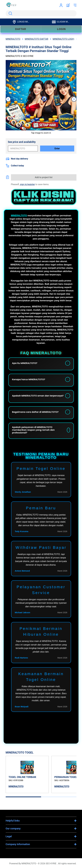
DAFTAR (21, 29)
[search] (41, 13)
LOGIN (61, 29)
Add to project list (44, 177)
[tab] (23, 797)
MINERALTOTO (19, 216)
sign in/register (27, 184)
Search (10, 13)
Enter (57, 149)
